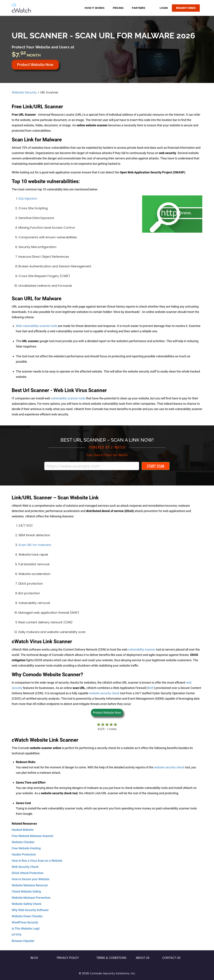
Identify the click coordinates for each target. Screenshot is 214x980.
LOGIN (164, 8)
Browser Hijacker (23, 941)
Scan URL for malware (35, 545)
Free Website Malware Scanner (33, 836)
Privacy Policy (68, 958)
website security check (104, 693)
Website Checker (23, 842)
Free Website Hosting (26, 848)
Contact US (171, 958)
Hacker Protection (24, 854)
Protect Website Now (35, 65)
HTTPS (17, 935)
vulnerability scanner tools (68, 398)
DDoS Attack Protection (28, 873)
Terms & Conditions (111, 958)
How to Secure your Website (31, 879)
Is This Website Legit (26, 929)
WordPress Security (25, 922)
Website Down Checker (27, 916)
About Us (143, 958)
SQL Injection (28, 199)
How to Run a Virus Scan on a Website (37, 861)
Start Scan (156, 466)
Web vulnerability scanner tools (37, 326)
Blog (34, 958)
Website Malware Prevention (31, 898)
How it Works (95, 8)
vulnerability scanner (142, 649)
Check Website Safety (26, 891)
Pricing (118, 8)
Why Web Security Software (30, 910)
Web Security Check (25, 867)
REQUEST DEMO (186, 8)
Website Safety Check (26, 904)
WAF (151, 688)
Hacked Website (23, 830)
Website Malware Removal (30, 885)
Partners (139, 8)
